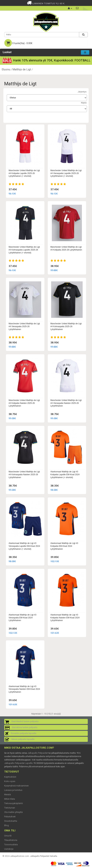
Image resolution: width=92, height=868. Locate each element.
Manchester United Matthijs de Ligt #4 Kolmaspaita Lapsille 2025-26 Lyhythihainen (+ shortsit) (24, 250)
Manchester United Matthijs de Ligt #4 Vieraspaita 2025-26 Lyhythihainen (24, 326)
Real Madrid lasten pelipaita (25, 721)
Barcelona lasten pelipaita (25, 727)
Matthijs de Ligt (22, 69)
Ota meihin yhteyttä (13, 812)
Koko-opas (10, 781)
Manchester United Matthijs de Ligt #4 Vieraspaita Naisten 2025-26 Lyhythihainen (66, 403)
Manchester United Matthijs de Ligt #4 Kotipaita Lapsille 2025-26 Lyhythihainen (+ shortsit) (24, 173)
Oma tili (8, 836)
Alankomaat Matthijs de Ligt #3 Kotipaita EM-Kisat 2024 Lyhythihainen (64, 546)
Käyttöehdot (10, 777)
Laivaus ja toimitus (13, 790)
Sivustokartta (11, 821)
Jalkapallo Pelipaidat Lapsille (18, 763)
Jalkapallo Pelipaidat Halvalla (44, 856)
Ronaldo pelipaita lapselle (24, 733)
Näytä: (84, 103)
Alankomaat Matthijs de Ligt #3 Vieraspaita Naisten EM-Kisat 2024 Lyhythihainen (24, 689)
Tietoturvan (10, 808)
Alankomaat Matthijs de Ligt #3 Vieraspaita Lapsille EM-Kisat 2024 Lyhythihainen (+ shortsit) (24, 546)
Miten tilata (10, 799)
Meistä (8, 794)
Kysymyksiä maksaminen (16, 786)
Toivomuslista (11, 845)
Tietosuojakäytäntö (14, 803)
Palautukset (10, 817)
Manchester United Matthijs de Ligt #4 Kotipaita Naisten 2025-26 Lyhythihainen (24, 403)
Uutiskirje (9, 849)
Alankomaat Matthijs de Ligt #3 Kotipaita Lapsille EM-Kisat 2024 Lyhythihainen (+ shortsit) (65, 475)
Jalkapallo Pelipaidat (38, 753)
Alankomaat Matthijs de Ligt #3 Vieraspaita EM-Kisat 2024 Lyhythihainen (22, 618)
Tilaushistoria (11, 840)
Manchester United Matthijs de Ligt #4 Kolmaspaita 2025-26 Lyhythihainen (66, 326)
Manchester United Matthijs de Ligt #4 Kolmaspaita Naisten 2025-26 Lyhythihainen (24, 475)
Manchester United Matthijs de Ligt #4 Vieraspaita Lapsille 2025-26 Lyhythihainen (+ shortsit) (66, 173)
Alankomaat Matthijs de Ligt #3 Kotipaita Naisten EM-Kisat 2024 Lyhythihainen (65, 618)
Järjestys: (82, 92)
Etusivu (6, 69)
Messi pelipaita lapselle (23, 739)
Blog (6, 825)
